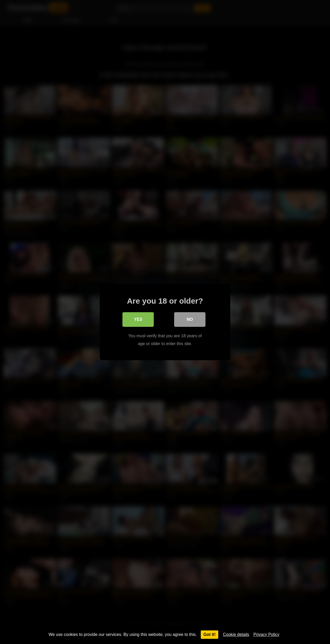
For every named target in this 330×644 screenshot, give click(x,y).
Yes (138, 319)
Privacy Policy (267, 634)
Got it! (210, 634)
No (190, 319)
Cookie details (236, 634)
